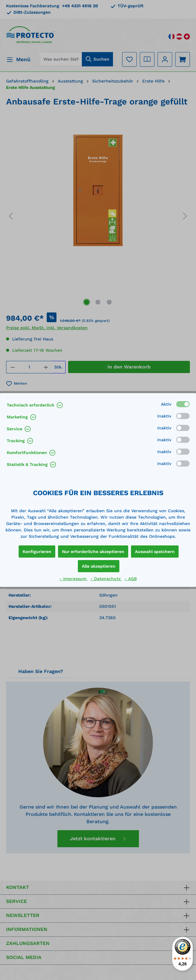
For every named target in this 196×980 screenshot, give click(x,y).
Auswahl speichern (155, 552)
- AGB (131, 579)
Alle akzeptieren (99, 566)
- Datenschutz (106, 579)
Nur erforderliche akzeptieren (93, 552)
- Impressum (74, 579)
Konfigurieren (37, 552)
